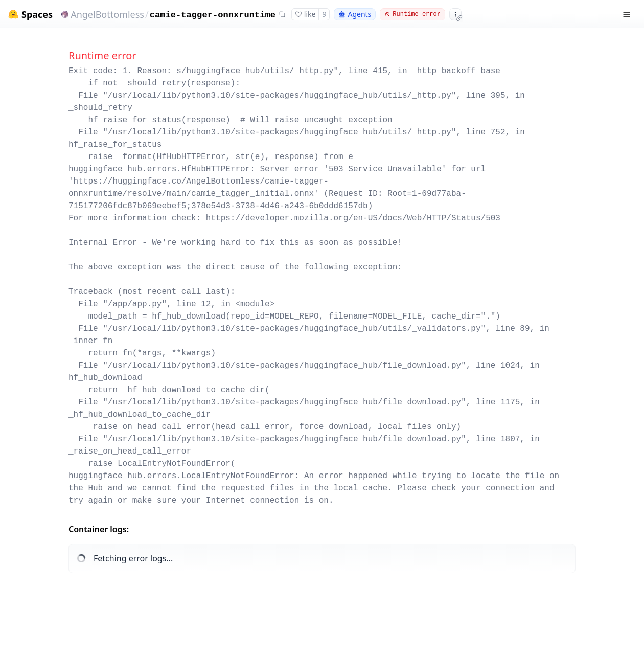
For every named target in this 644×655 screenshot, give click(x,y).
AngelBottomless (107, 14)
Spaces (37, 15)
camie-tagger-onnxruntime (213, 15)
